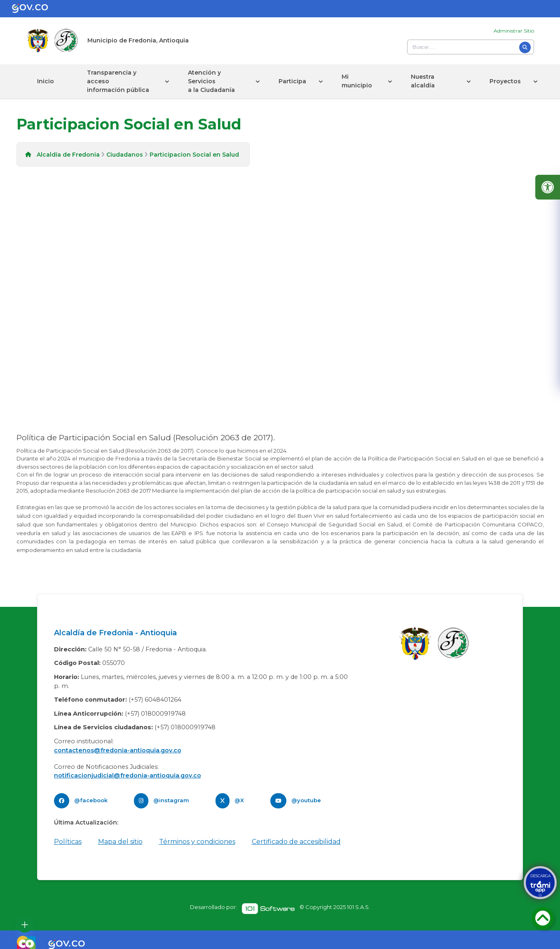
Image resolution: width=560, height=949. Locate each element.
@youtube (306, 800)
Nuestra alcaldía (423, 81)
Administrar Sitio (514, 31)
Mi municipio (357, 81)
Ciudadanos (125, 155)
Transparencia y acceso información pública (118, 81)
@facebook (91, 800)
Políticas (68, 842)
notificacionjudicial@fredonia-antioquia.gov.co (128, 775)
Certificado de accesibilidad (296, 842)
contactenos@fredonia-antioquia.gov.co (118, 750)
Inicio (46, 81)
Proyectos (505, 81)
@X (239, 800)
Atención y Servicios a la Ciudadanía (211, 81)
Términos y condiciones (197, 842)
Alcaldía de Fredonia (68, 155)
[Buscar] (525, 47)
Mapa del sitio (120, 842)
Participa (292, 81)
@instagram (171, 800)
